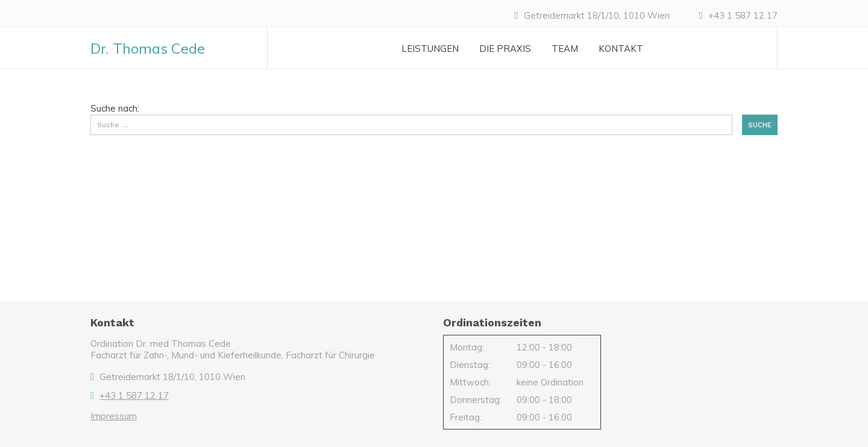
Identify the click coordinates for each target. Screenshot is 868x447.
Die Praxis (505, 49)
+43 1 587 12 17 (743, 15)
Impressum (114, 416)
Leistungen (430, 49)
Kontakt (621, 49)
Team (565, 49)
